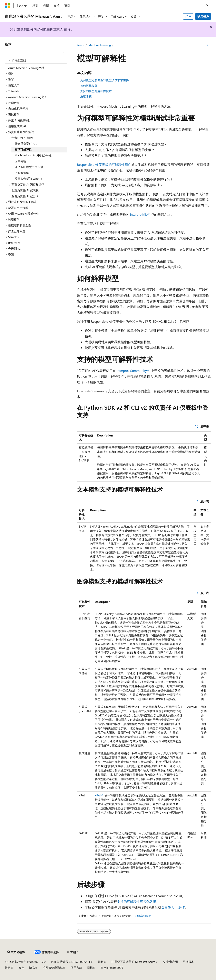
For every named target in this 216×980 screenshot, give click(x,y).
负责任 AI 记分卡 (173, 907)
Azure (81, 45)
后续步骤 (86, 96)
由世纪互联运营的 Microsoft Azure (133, 962)
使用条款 (76, 968)
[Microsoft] (8, 6)
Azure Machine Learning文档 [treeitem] (26, 68)
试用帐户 (203, 16)
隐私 (101, 962)
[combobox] (36, 52)
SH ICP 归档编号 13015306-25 (24, 962)
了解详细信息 (143, 916)
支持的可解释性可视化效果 (137, 902)
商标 (90, 968)
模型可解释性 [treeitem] (23, 149)
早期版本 (188, 962)
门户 (188, 16)
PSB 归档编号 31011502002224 (71, 962)
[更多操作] (208, 45)
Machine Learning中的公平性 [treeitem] (33, 155)
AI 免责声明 (170, 962)
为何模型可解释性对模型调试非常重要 (105, 80)
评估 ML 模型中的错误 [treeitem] (29, 167)
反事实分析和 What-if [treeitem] (28, 179)
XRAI (98, 795)
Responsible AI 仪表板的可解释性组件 (104, 164)
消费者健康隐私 (53, 968)
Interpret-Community (132, 370)
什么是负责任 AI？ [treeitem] (26, 144)
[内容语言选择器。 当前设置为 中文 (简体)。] (16, 952)
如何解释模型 (89, 86)
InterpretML (138, 214)
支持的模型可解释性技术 (96, 91)
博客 (8, 968)
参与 (21, 968)
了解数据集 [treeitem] (22, 173)
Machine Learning (100, 45)
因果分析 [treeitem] (20, 161)
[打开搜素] (207, 6)
